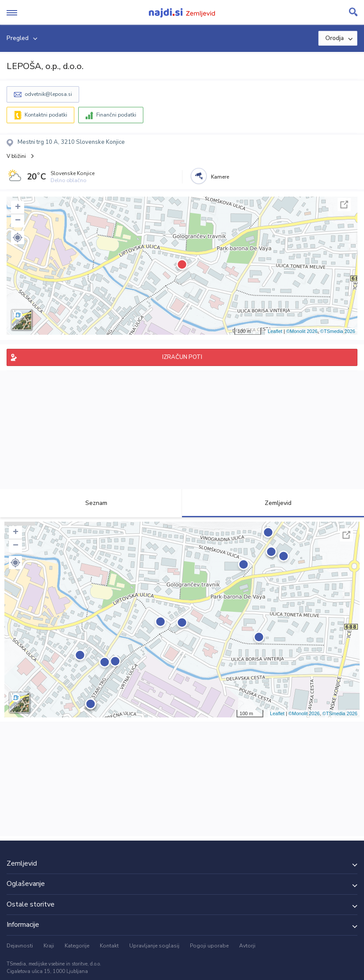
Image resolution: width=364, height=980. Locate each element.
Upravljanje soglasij (154, 946)
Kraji (49, 946)
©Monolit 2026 (302, 331)
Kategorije (77, 946)
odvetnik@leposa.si (48, 94)
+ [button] (18, 208)
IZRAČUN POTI (182, 357)
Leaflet (275, 331)
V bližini (16, 156)
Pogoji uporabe (209, 946)
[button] (18, 238)
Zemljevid (273, 503)
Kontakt (109, 946)
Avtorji (247, 946)
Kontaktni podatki (46, 115)
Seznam (91, 503)
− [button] (18, 221)
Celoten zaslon (344, 205)
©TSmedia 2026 (338, 331)
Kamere (220, 177)
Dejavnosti (20, 946)
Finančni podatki (116, 115)
